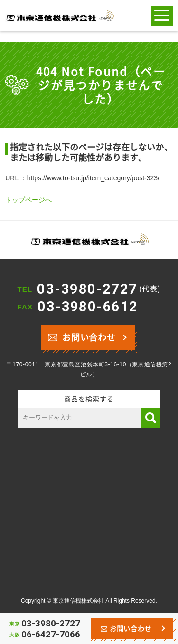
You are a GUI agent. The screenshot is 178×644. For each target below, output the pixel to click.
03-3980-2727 (99, 289)
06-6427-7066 (51, 634)
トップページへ (28, 200)
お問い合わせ (82, 336)
